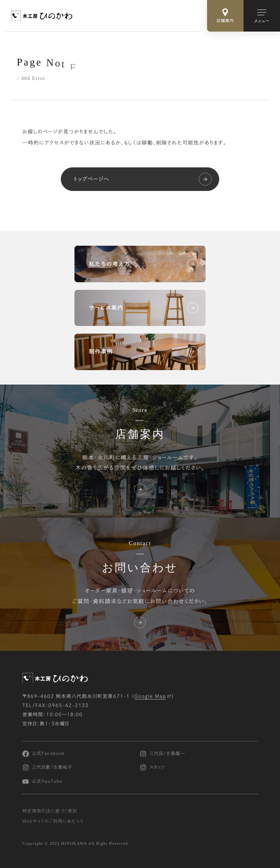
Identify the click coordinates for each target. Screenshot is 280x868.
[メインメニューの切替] (262, 16)
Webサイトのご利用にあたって (53, 821)
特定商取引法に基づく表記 (50, 811)
